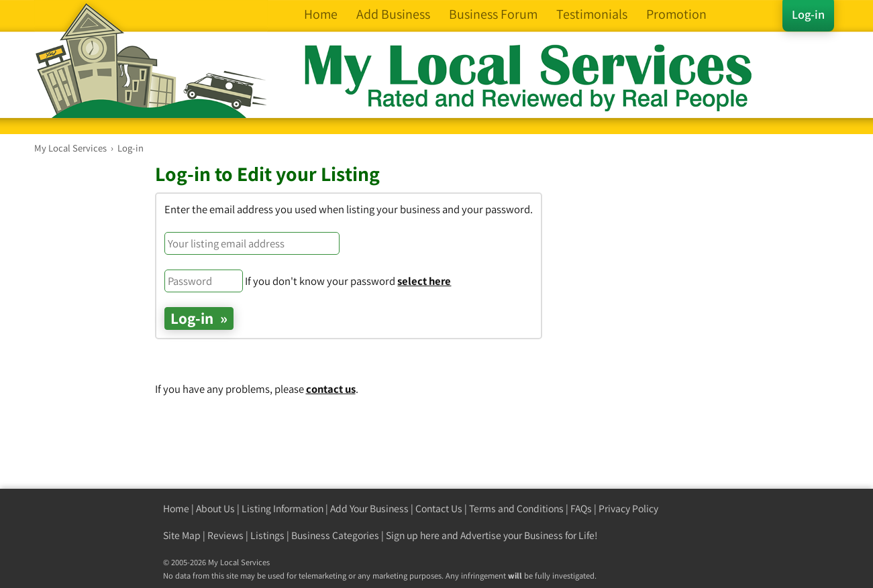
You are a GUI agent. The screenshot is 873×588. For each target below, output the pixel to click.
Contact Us (439, 509)
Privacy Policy (628, 509)
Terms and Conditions (516, 509)
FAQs (581, 509)
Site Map (182, 535)
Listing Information (283, 509)
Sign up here (413, 535)
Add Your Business (369, 509)
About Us (215, 509)
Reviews (225, 535)
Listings (267, 535)
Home (176, 509)
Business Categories (335, 535)
